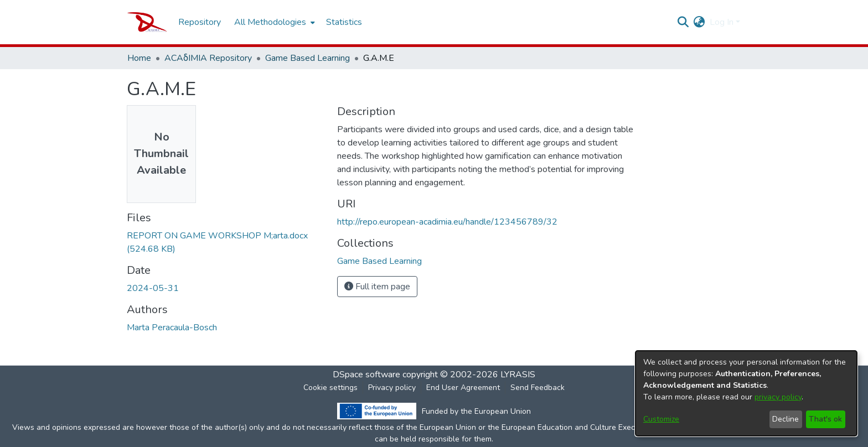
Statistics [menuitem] (344, 22)
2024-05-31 (153, 288)
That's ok (825, 419)
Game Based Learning (308, 58)
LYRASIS (518, 375)
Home (139, 58)
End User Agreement (463, 388)
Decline (786, 419)
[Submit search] (683, 22)
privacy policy (778, 397)
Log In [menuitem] (722, 22)
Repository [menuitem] (200, 22)
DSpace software (366, 375)
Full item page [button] (377, 287)
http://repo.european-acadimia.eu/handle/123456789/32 (447, 222)
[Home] (147, 22)
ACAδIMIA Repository (208, 58)
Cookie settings (330, 388)
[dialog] (746, 393)
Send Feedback (538, 388)
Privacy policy (392, 388)
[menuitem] (273, 22)
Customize (661, 419)
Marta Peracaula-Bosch (172, 328)
